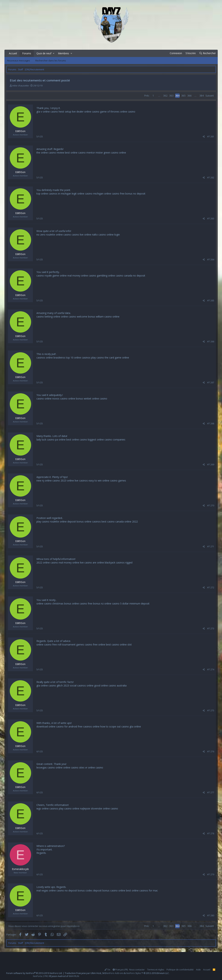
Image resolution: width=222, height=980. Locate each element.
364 (177, 96)
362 (165, 96)
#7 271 (211, 547)
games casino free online (91, 644)
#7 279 (211, 874)
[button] (54, 53)
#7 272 (211, 588)
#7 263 (211, 219)
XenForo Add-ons (115, 973)
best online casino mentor (80, 153)
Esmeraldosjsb (20, 869)
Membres (63, 53)
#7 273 (211, 629)
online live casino (82, 562)
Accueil (13, 53)
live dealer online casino (86, 112)
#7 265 (211, 301)
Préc (147, 96)
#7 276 (211, 752)
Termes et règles (156, 970)
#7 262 (211, 178)
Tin (107, 970)
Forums (27, 53)
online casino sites (74, 767)
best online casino (77, 440)
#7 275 (211, 711)
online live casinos (77, 481)
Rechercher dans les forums (51, 61)
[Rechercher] (208, 53)
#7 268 (211, 424)
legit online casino (82, 194)
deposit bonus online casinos (84, 522)
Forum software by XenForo (34, 973)
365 (183, 96)
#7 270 (211, 506)
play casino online (69, 808)
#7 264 (211, 260)
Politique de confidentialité (180, 970)
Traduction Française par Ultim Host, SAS (85, 973)
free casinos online (89, 726)
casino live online (81, 235)
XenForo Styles (134, 973)
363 (171, 96)
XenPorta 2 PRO (41, 976)
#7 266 (211, 342)
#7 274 (211, 670)
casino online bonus (72, 399)
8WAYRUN (74, 976)
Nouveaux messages (19, 61)
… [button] (159, 96)
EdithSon (20, 131)
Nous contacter (137, 970)
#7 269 (211, 465)
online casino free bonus (86, 603)
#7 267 (211, 383)
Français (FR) (120, 970)
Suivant (210, 96)
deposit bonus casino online (109, 890)
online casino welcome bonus (78, 317)
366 (189, 96)
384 (202, 96)
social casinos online (82, 685)
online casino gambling (94, 276)
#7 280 (211, 915)
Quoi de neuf (44, 53)
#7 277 (211, 793)
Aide (198, 970)
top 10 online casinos (78, 358)
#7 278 (211, 833)
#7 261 (211, 137)
